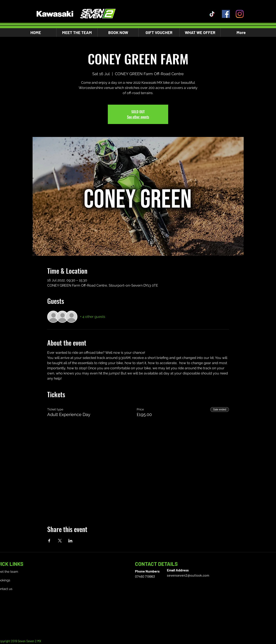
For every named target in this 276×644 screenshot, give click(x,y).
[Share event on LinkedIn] (70, 541)
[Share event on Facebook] (49, 541)
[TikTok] (212, 14)
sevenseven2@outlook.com (188, 575)
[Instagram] (240, 14)
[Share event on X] (60, 541)
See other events (138, 117)
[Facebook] (226, 14)
